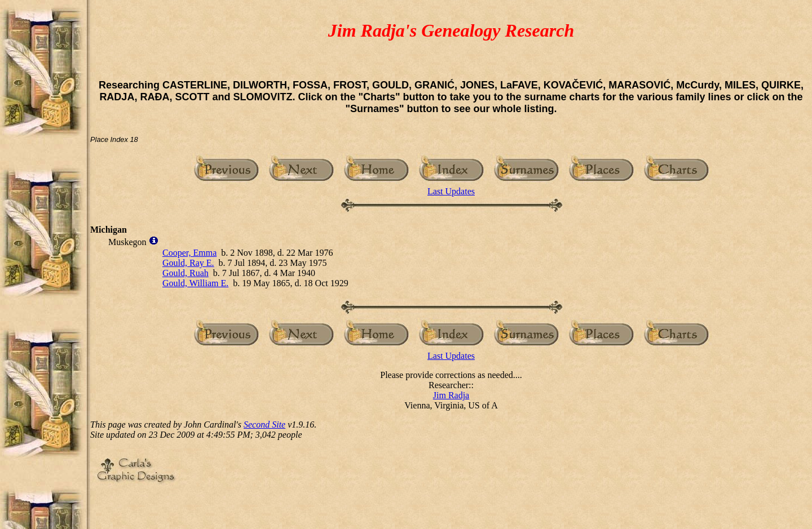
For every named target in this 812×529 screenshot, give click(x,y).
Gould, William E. (195, 283)
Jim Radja (451, 395)
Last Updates (451, 191)
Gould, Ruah (186, 273)
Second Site (264, 424)
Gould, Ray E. (188, 263)
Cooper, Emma (189, 253)
